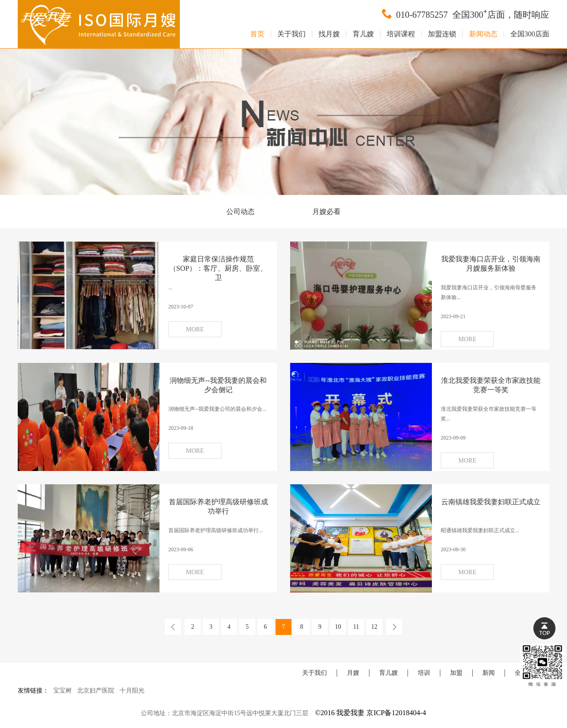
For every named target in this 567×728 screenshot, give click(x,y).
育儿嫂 (363, 34)
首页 (257, 34)
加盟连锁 (442, 34)
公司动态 (241, 212)
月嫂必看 (326, 212)
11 (356, 627)
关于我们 (291, 34)
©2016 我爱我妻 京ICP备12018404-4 (370, 713)
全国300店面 (530, 34)
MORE (195, 329)
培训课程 (401, 34)
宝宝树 (62, 691)
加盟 (456, 673)
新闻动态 (483, 34)
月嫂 (353, 673)
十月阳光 (132, 691)
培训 (424, 673)
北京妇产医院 (96, 691)
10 (338, 627)
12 (374, 627)
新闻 (489, 673)
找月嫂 (329, 34)
